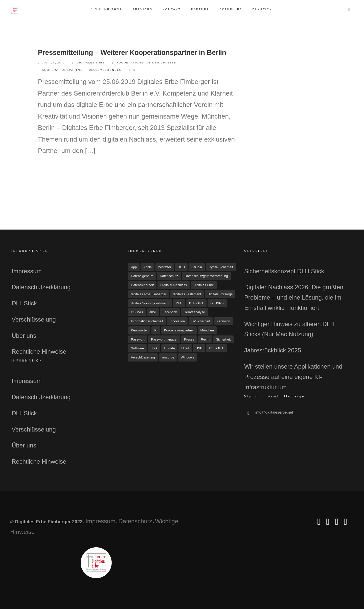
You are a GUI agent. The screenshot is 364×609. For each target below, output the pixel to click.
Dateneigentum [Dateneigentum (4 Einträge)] (142, 276)
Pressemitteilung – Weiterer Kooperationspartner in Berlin (132, 52)
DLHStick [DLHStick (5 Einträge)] (217, 303)
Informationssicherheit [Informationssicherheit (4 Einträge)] (147, 321)
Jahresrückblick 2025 (273, 350)
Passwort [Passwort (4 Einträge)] (138, 339)
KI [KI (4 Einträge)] (156, 330)
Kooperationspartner (63, 70)
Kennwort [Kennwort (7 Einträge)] (223, 321)
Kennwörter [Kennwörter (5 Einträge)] (139, 330)
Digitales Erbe (89, 63)
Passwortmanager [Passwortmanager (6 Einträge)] (164, 339)
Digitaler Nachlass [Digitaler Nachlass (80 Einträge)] (174, 285)
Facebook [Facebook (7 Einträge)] (170, 312)
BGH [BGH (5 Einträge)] (181, 267)
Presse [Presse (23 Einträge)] (189, 339)
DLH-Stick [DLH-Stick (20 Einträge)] (197, 303)
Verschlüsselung (34, 319)
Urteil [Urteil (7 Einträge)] (185, 348)
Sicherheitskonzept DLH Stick (284, 271)
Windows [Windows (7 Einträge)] (187, 357)
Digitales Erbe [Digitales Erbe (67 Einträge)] (204, 285)
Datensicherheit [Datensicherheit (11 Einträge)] (142, 285)
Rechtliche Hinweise (39, 352)
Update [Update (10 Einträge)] (169, 348)
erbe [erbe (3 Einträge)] (153, 312)
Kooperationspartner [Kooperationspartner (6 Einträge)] (179, 330)
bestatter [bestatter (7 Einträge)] (165, 267)
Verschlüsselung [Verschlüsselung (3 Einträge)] (143, 357)
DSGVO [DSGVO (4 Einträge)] (137, 312)
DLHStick (262, 9)
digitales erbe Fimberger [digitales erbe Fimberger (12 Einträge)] (149, 294)
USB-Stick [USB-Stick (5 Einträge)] (216, 348)
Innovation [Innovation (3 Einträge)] (177, 321)
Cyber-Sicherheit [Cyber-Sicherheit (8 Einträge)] (221, 267)
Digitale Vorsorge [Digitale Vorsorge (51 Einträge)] (220, 294)
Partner (200, 9)
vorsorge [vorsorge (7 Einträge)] (168, 357)
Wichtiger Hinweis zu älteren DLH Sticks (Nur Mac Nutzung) (289, 329)
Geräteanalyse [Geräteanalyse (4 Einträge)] (194, 312)
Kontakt (172, 9)
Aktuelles (231, 9)
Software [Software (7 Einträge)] (137, 348)
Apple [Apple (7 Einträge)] (147, 267)
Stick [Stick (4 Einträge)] (154, 348)
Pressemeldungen (104, 70)
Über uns (24, 336)
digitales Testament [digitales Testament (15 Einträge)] (187, 294)
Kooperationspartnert (139, 63)
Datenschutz (135, 521)
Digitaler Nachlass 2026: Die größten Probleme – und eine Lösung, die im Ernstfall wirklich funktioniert (294, 297)
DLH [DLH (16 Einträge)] (179, 303)
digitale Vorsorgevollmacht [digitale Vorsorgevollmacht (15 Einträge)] (150, 303)
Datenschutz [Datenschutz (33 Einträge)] (169, 276)
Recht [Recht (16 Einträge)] (205, 339)
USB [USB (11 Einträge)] (199, 348)
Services (142, 9)
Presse (170, 63)
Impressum (27, 271)
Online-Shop (107, 9)
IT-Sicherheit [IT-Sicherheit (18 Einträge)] (201, 321)
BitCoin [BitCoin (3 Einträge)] (197, 267)
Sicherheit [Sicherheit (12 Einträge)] (223, 339)
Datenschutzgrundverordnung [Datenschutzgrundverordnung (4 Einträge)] (206, 276)
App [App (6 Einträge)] (134, 267)
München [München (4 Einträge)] (207, 330)
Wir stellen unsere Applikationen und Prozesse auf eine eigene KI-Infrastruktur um (293, 377)
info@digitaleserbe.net (274, 412)
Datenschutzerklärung (41, 287)
